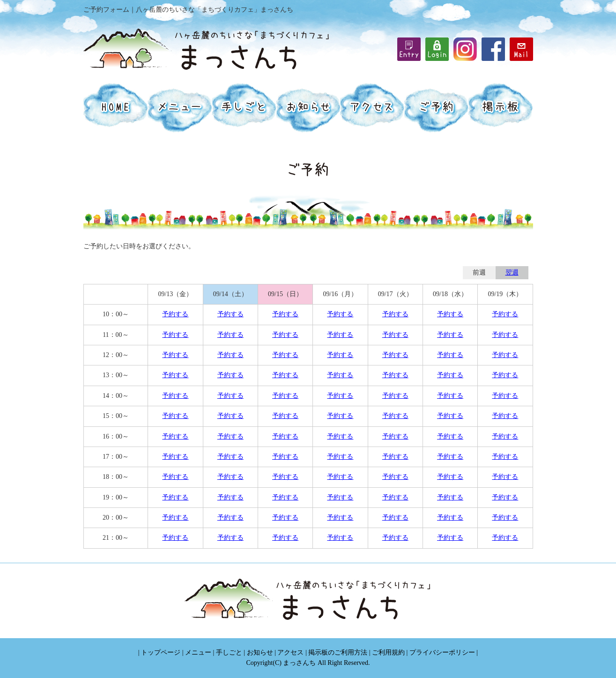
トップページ (161, 652)
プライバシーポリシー (442, 652)
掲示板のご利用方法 (338, 652)
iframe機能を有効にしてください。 (437, 49)
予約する (175, 314)
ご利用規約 (388, 652)
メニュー (198, 652)
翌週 (512, 272)
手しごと (229, 652)
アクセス (290, 652)
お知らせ (260, 652)
